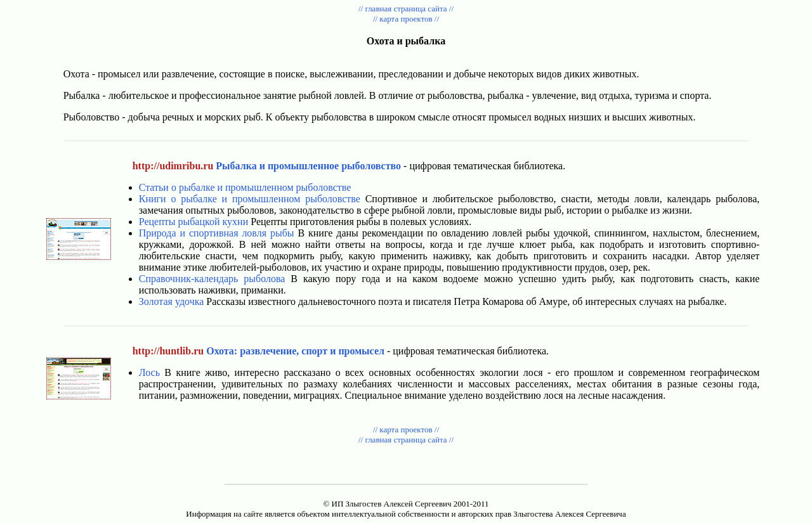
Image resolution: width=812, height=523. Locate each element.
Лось (149, 372)
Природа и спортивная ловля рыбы (217, 233)
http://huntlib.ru (168, 351)
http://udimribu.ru (173, 166)
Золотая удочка (172, 301)
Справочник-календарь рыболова (212, 279)
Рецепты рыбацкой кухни (194, 222)
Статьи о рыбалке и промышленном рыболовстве (245, 187)
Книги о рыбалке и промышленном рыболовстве (250, 199)
